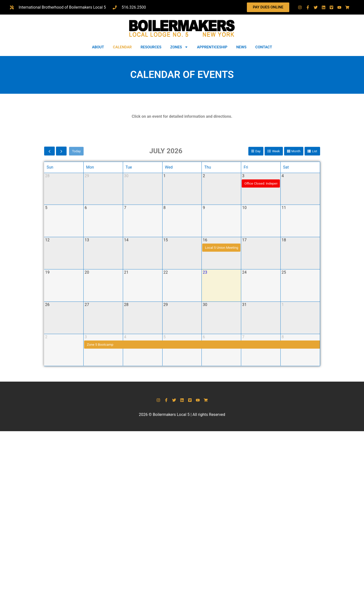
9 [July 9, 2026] (204, 302)
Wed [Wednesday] (169, 262)
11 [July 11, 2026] (284, 302)
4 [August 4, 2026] (125, 431)
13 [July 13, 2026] (87, 334)
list (315, 245)
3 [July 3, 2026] (243, 270)
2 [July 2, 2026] (204, 270)
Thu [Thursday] (208, 262)
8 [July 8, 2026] (165, 302)
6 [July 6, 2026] (86, 302)
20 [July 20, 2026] (87, 367)
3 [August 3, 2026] (86, 431)
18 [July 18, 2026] (284, 334)
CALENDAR (122, 47)
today (76, 245)
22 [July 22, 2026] (166, 367)
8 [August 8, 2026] (283, 431)
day (257, 245)
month (296, 245)
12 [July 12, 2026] (47, 334)
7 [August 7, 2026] (243, 431)
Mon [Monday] (90, 262)
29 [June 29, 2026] (87, 270)
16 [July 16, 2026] (205, 334)
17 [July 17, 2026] (244, 334)
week (276, 245)
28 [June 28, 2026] (47, 270)
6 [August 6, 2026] (204, 431)
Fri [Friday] (246, 262)
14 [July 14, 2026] (126, 334)
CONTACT (264, 47)
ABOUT (98, 47)
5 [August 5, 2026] (165, 431)
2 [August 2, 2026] (46, 431)
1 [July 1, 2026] (165, 270)
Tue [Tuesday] (129, 262)
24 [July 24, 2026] (244, 367)
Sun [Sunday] (50, 262)
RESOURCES (151, 47)
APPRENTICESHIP (212, 47)
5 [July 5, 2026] (46, 302)
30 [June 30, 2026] (126, 270)
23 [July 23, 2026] (205, 367)
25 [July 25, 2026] (284, 367)
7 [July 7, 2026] (125, 302)
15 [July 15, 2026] (166, 334)
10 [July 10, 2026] (244, 302)
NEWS (241, 47)
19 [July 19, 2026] (47, 367)
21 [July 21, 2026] (126, 367)
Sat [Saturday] (286, 262)
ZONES (179, 47)
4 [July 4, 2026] (283, 270)
